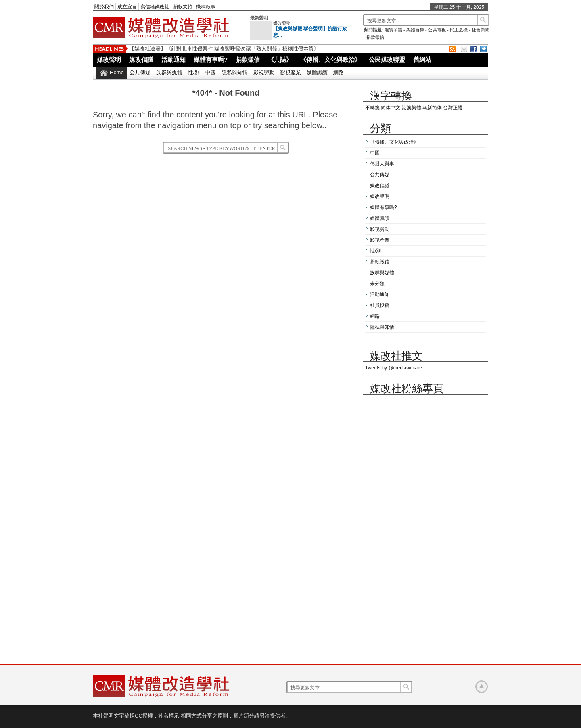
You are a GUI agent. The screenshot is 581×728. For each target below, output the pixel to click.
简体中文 (391, 108)
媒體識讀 (317, 72)
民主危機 (459, 30)
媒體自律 (415, 30)
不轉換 (372, 108)
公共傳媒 (140, 72)
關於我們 (104, 7)
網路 (339, 72)
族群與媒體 (169, 72)
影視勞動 (264, 72)
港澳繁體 (412, 108)
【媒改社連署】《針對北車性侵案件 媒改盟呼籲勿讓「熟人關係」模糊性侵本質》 (224, 49)
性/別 (194, 72)
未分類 (377, 284)
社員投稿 (380, 305)
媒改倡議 (141, 59)
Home (117, 72)
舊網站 (422, 59)
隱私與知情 (235, 72)
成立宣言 (127, 7)
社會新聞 (481, 30)
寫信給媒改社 (155, 7)
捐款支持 (183, 7)
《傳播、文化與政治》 (330, 59)
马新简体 (432, 108)
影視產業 (290, 72)
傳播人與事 (382, 164)
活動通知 (173, 59)
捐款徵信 (375, 37)
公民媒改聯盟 (387, 59)
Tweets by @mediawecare (394, 368)
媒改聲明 (282, 23)
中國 (211, 72)
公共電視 (437, 30)
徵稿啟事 (206, 7)
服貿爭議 (393, 30)
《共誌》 (280, 59)
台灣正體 (453, 108)
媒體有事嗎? (211, 59)
